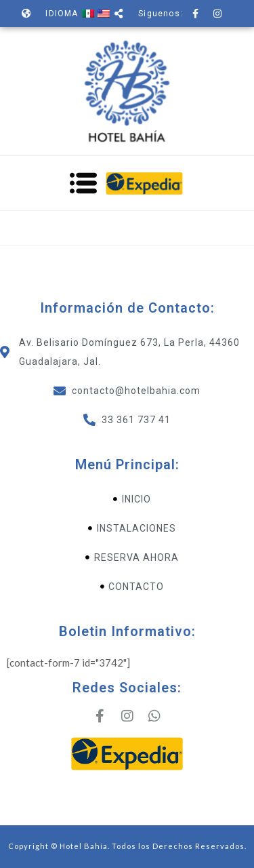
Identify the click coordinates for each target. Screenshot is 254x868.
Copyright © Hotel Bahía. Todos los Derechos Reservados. (127, 846)
